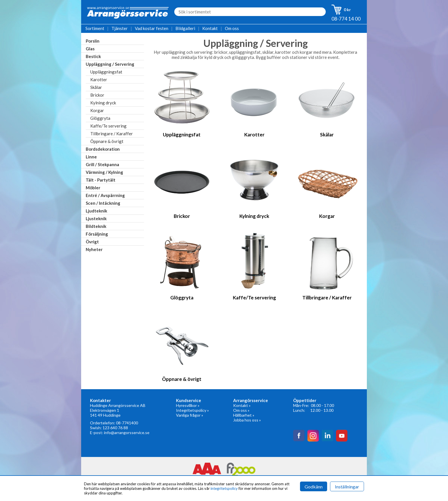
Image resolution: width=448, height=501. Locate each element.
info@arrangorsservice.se (127, 433)
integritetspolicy (224, 488)
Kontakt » (242, 405)
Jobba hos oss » (247, 420)
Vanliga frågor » (190, 415)
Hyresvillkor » (188, 405)
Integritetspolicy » (192, 410)
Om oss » (241, 410)
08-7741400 (127, 423)
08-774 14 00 (346, 19)
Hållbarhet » (244, 415)
